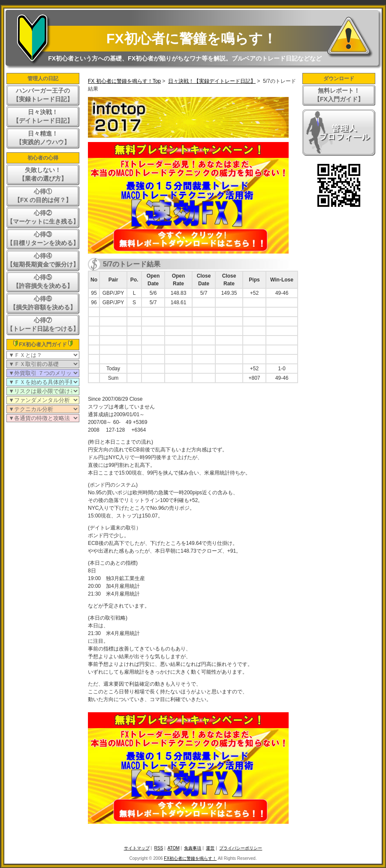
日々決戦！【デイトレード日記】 (43, 116)
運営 (210, 848)
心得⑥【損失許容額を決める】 (43, 303)
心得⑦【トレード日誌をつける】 (43, 324)
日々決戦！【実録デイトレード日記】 (212, 81)
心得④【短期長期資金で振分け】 (43, 260)
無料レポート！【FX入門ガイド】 (339, 95)
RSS (159, 848)
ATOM (174, 848)
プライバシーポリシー (241, 848)
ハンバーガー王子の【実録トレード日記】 (43, 95)
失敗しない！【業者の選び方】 (43, 174)
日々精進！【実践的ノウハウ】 (43, 138)
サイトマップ (137, 848)
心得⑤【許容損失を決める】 (43, 281)
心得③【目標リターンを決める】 (43, 239)
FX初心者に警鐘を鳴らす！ (191, 39)
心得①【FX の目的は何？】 (43, 196)
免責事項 (193, 848)
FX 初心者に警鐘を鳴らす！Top (124, 81)
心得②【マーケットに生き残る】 (43, 217)
